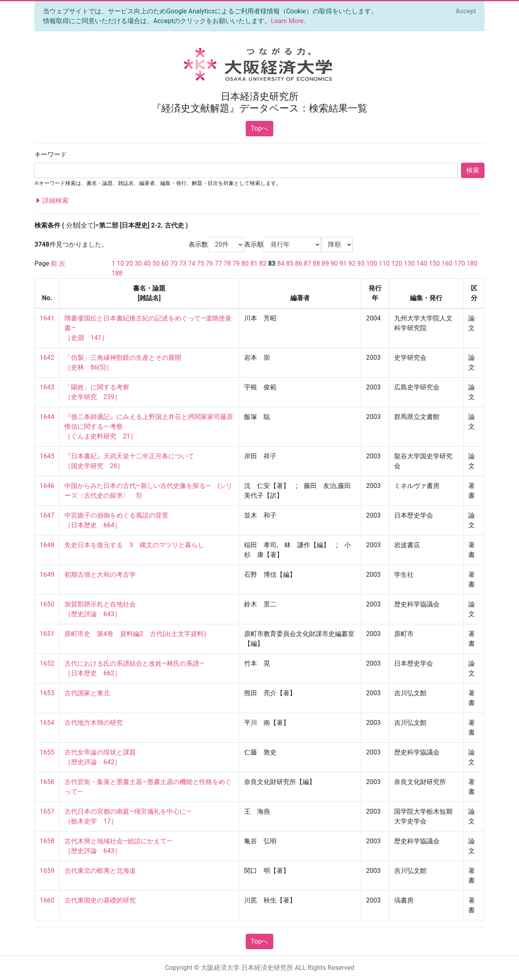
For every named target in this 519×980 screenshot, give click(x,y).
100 (372, 263)
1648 (47, 545)
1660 (47, 900)
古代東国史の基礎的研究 (100, 900)
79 (236, 263)
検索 (473, 170)
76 (210, 263)
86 (298, 263)
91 (343, 263)
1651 (47, 634)
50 (156, 263)
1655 (47, 752)
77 (218, 263)
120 (397, 263)
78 (227, 263)
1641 (47, 318)
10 (120, 263)
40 (147, 263)
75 (201, 263)
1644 (47, 417)
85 (290, 263)
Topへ (260, 128)
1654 (47, 723)
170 (460, 263)
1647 (47, 515)
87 (307, 263)
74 (192, 263)
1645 (47, 456)
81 (254, 263)
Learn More (287, 21)
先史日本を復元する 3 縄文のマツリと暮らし (134, 545)
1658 (47, 841)
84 (281, 263)
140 (422, 263)
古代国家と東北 (87, 693)
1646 (47, 486)
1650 (47, 604)
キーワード (51, 154)
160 (447, 263)
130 (409, 263)
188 (117, 273)
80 (245, 263)
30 (138, 263)
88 (316, 263)
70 (174, 263)
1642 (47, 358)
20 (129, 263)
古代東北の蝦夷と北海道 (100, 871)
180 (472, 263)
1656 (47, 782)
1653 (47, 693)
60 (165, 263)
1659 (47, 871)
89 (325, 263)
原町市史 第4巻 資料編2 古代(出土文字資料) (135, 634)
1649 (47, 575)
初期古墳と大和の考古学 (100, 575)
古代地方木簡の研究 (94, 723)
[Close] (466, 11)
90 (334, 263)
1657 (47, 811)
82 (263, 263)
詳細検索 (51, 201)
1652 (47, 663)
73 (183, 263)
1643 (47, 387)
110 (384, 263)
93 (361, 263)
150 (434, 263)
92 (352, 263)
